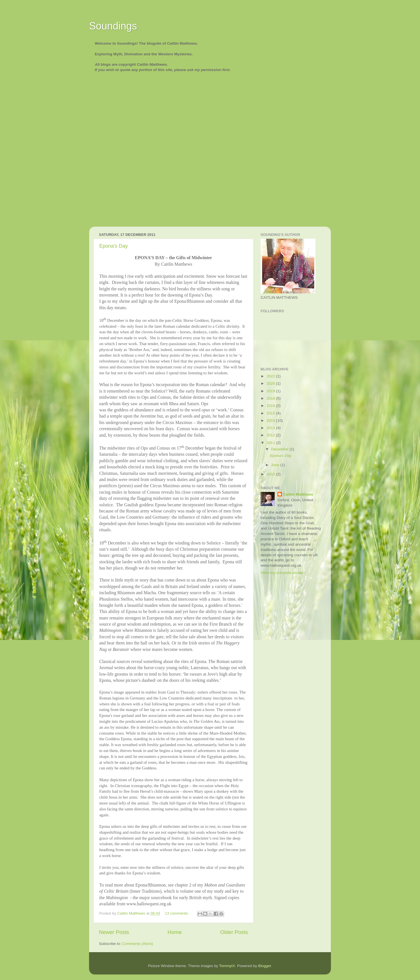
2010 (271, 474)
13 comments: (177, 913)
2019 (271, 391)
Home (175, 932)
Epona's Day (114, 246)
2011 (271, 443)
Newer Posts (114, 932)
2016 (271, 406)
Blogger (265, 966)
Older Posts (234, 932)
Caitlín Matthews (298, 494)
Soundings (113, 26)
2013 (271, 428)
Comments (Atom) (138, 944)
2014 (271, 421)
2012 (271, 435)
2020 (271, 383)
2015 (271, 413)
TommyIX (227, 966)
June (276, 465)
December (280, 449)
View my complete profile (282, 573)
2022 (271, 376)
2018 (271, 398)
